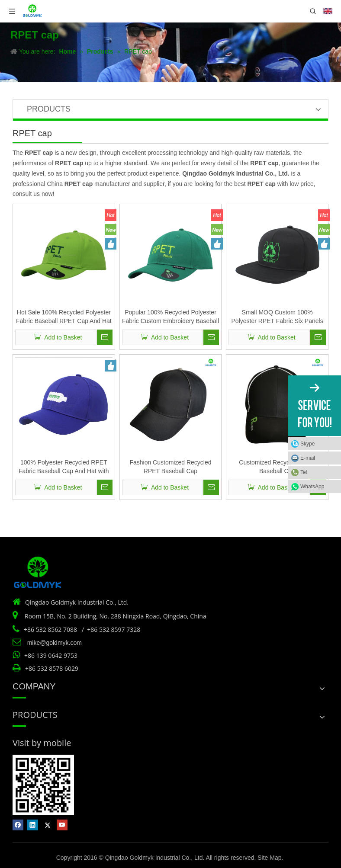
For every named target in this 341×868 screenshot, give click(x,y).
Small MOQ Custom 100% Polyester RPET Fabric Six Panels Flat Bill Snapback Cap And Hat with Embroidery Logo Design (277, 317)
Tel (304, 472)
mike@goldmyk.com (55, 643)
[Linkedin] (33, 825)
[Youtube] (62, 825)
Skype (307, 444)
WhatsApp (312, 487)
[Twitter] (47, 825)
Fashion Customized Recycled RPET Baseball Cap (170, 467)
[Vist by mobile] (43, 785)
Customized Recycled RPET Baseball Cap (277, 467)
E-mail (308, 458)
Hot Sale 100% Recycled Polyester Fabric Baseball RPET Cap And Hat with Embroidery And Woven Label (64, 317)
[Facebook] (18, 825)
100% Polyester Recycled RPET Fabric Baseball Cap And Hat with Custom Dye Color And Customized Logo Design (64, 467)
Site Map (269, 858)
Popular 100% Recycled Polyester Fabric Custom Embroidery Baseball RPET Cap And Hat (170, 317)
